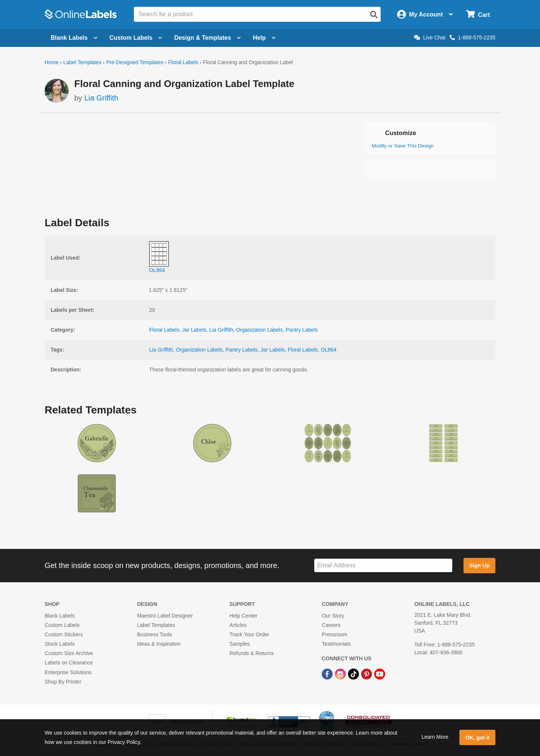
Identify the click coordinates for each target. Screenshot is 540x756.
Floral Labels (183, 62)
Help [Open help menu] (264, 38)
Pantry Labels (302, 330)
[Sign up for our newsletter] (383, 566)
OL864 (328, 350)
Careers (331, 625)
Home (52, 62)
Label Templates (82, 62)
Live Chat (430, 38)
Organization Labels (259, 330)
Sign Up (479, 565)
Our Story (333, 616)
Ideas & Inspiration (159, 644)
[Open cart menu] (478, 14)
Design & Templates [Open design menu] (207, 38)
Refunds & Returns (252, 653)
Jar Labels (194, 330)
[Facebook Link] (328, 674)
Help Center (244, 616)
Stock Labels (60, 644)
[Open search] (374, 15)
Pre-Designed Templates (135, 62)
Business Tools (154, 634)
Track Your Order (249, 634)
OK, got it (478, 738)
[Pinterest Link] (367, 674)
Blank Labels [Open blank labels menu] (74, 38)
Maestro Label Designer (165, 616)
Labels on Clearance (69, 663)
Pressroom (334, 634)
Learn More (435, 737)
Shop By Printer (63, 682)
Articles (238, 625)
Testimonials (336, 644)
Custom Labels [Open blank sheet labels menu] (136, 38)
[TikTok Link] (354, 674)
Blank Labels (60, 616)
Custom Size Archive (69, 653)
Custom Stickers (64, 634)
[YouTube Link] (380, 674)
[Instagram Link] (341, 674)
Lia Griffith (101, 98)
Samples (240, 644)
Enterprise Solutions (68, 672)
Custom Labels (62, 625)
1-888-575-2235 (472, 38)
